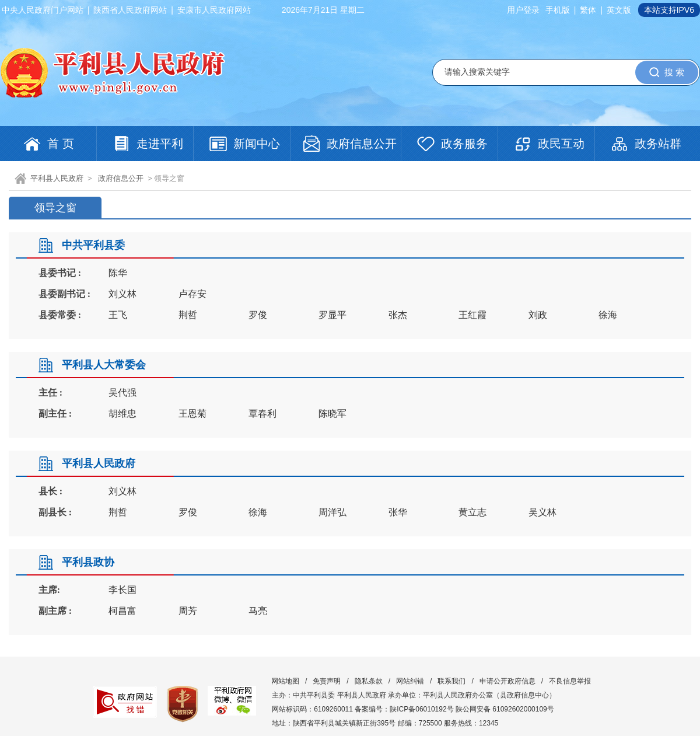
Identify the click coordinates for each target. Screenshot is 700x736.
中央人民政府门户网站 (43, 10)
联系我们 (452, 681)
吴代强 (123, 393)
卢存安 (192, 294)
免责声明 (327, 681)
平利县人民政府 (57, 178)
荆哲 (188, 315)
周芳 (188, 611)
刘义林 (123, 294)
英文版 (619, 10)
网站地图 (285, 681)
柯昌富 (123, 611)
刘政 (538, 315)
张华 (398, 512)
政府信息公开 (121, 178)
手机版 (558, 10)
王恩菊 (192, 414)
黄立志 (473, 512)
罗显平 (332, 315)
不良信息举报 (570, 681)
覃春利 (262, 414)
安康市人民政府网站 (214, 10)
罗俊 (258, 315)
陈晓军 (332, 414)
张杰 (398, 315)
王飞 (118, 315)
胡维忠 (123, 414)
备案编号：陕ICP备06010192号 (404, 709)
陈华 (118, 273)
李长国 (123, 590)
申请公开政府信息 (508, 681)
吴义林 (542, 512)
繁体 (588, 10)
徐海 (608, 315)
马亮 (258, 611)
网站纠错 (410, 681)
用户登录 (523, 10)
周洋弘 (332, 512)
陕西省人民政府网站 (130, 10)
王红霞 (473, 315)
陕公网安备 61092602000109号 (505, 709)
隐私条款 (369, 681)
